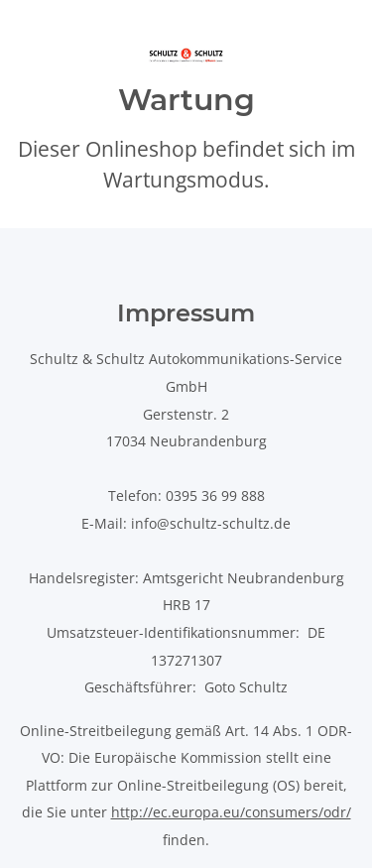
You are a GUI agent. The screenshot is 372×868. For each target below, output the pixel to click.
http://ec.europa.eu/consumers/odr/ (231, 812)
